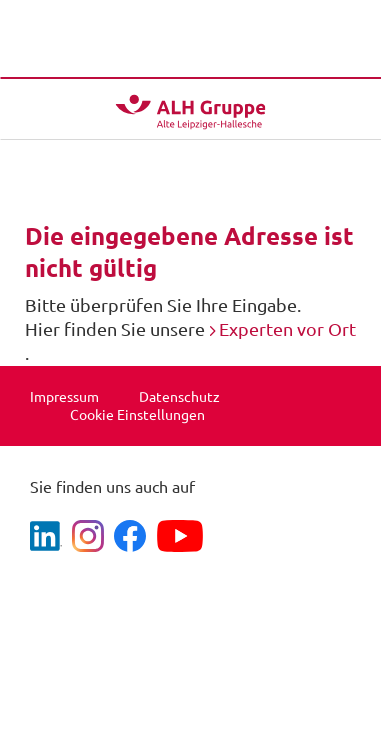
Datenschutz (179, 397)
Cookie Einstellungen (137, 415)
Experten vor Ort (287, 329)
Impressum (64, 397)
